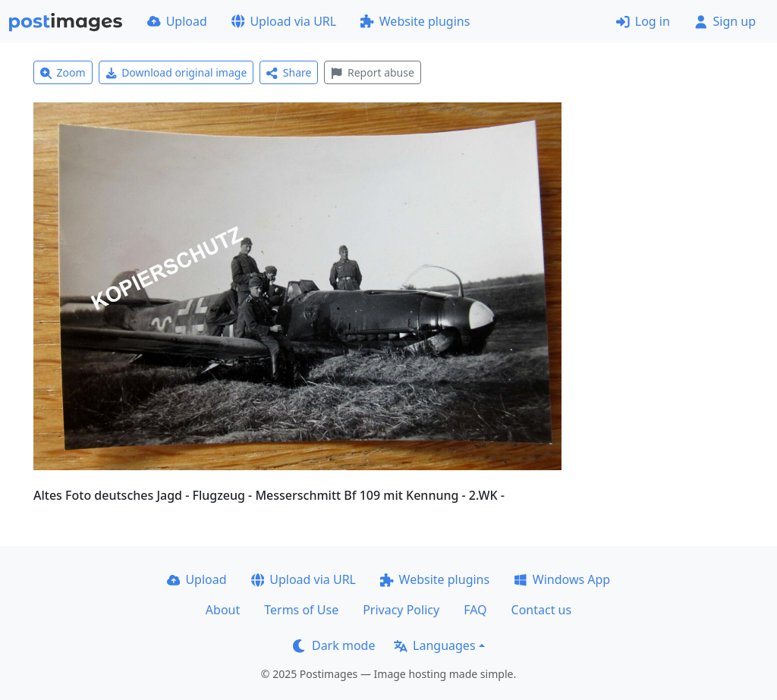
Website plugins (415, 21)
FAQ (475, 610)
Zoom (63, 72)
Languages (434, 645)
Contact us (542, 610)
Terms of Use (301, 610)
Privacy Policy (401, 610)
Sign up (725, 21)
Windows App (562, 579)
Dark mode (334, 645)
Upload (177, 21)
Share (289, 72)
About (223, 610)
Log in (643, 21)
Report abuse (372, 72)
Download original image (176, 72)
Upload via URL (284, 21)
